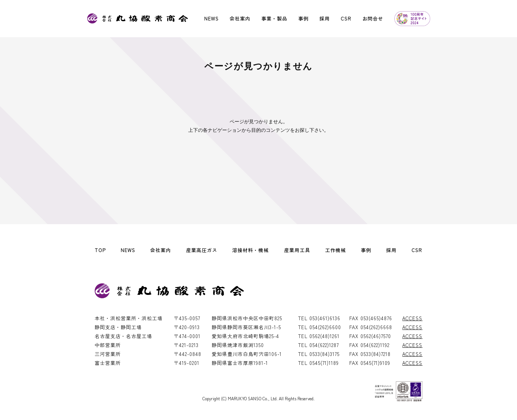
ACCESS (412, 318)
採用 (325, 18)
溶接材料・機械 (250, 250)
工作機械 (335, 250)
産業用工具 (297, 250)
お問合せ (373, 18)
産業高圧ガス (202, 250)
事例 (303, 18)
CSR (346, 18)
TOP (100, 250)
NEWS (212, 18)
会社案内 (240, 18)
